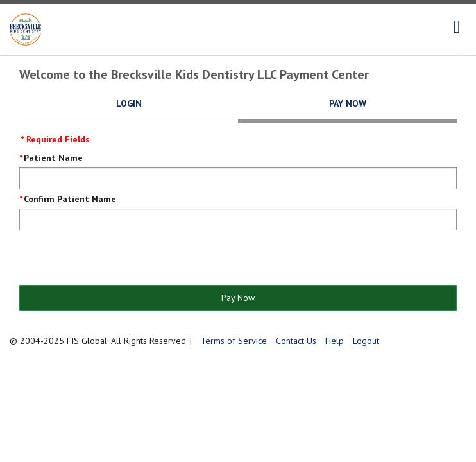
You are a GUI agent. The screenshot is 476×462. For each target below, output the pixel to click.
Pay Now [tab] (348, 103)
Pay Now (238, 298)
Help (335, 341)
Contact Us (296, 341)
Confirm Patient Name (70, 199)
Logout (366, 341)
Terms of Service (234, 341)
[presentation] (117, 259)
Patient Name (53, 158)
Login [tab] (129, 103)
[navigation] (457, 27)
